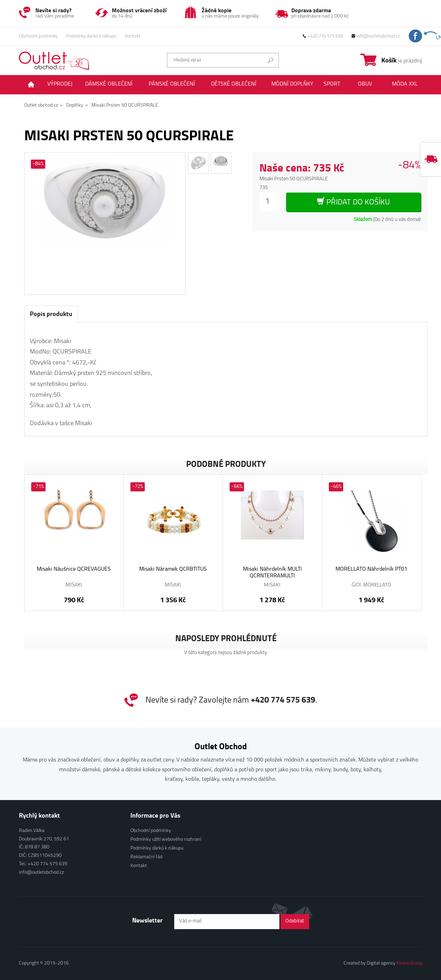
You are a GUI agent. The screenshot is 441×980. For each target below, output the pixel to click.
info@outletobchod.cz (376, 36)
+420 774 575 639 (323, 36)
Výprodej (60, 84)
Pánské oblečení (172, 84)
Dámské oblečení (109, 84)
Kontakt (133, 36)
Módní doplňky (292, 84)
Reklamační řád (146, 857)
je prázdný (402, 60)
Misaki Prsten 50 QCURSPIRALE (125, 105)
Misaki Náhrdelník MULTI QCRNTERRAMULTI (272, 573)
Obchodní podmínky (38, 36)
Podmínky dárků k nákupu (91, 36)
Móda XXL (405, 84)
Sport (332, 84)
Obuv (365, 84)
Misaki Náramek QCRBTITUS (173, 569)
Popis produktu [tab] (51, 314)
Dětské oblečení (234, 84)
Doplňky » (77, 105)
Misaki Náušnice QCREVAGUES (74, 569)
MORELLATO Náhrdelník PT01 (371, 569)
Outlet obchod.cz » (43, 105)
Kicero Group (409, 963)
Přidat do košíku (353, 202)
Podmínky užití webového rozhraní (166, 840)
